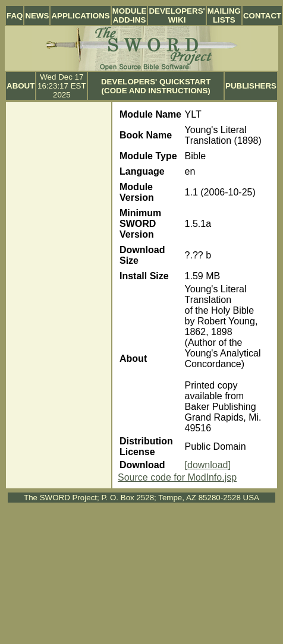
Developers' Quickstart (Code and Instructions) (156, 86)
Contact (262, 16)
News (37, 16)
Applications (80, 16)
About (21, 86)
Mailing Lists (224, 15)
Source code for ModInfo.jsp (177, 477)
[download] (208, 465)
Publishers (251, 86)
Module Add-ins (130, 15)
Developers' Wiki (177, 15)
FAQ (15, 16)
